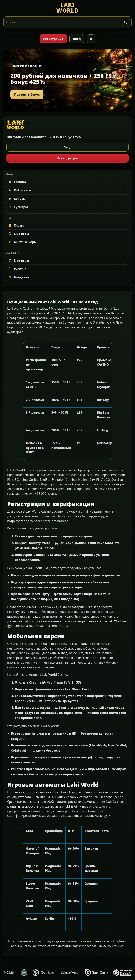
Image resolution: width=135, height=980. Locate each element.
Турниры (18, 207)
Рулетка (17, 269)
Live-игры (18, 234)
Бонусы (17, 199)
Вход (77, 39)
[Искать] (126, 22)
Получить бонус (27, 94)
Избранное (19, 190)
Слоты (16, 225)
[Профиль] (91, 39)
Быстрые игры (22, 242)
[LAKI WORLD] (68, 8)
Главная (17, 182)
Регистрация (53, 39)
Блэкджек (19, 277)
